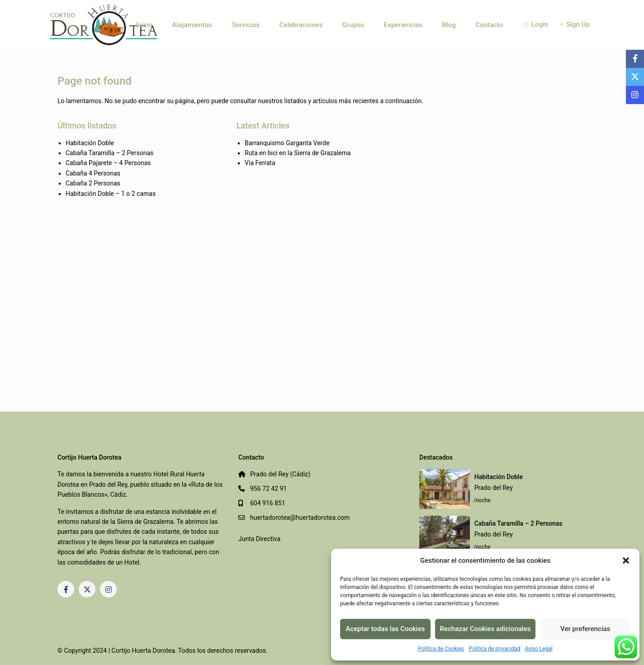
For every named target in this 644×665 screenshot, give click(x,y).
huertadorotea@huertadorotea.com (300, 518)
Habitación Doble (90, 143)
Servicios (246, 25)
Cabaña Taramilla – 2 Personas (109, 153)
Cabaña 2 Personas (93, 183)
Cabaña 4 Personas (93, 173)
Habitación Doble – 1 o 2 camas (111, 194)
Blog (449, 25)
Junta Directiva (259, 539)
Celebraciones (301, 25)
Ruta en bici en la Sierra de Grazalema (298, 153)
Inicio (144, 25)
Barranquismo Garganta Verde (287, 143)
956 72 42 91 (268, 489)
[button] (626, 560)
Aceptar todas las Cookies (385, 629)
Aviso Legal (538, 649)
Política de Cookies (441, 649)
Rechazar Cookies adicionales (485, 629)
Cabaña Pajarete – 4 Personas (108, 163)
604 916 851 (268, 503)
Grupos (353, 25)
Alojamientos (192, 25)
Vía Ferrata (260, 163)
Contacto (489, 25)
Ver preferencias (585, 629)
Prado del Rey (494, 488)
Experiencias (403, 25)
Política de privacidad (494, 649)
